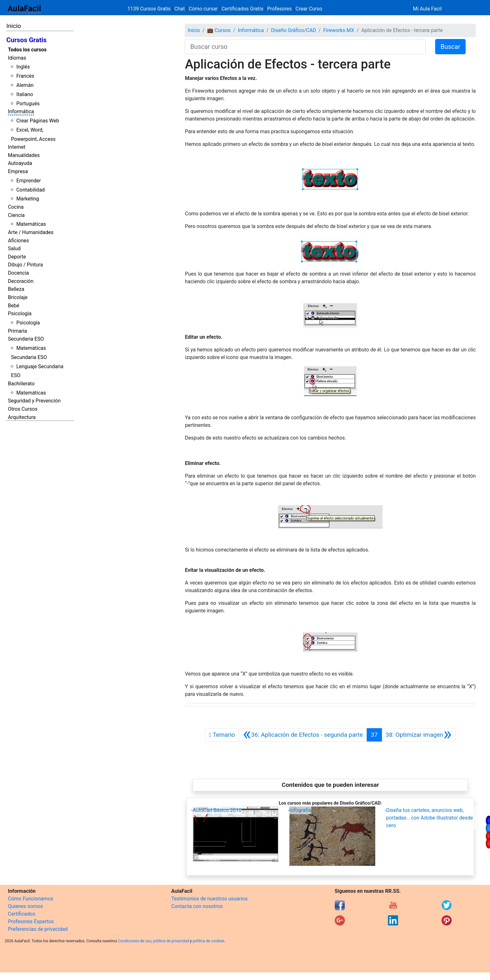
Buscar (450, 47)
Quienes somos (26, 906)
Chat (180, 9)
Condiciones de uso (135, 941)
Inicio (14, 26)
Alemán (25, 85)
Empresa (18, 171)
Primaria (17, 331)
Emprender (29, 181)
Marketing (27, 199)
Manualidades (24, 155)
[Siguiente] (419, 735)
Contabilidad (30, 190)
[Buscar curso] (305, 47)
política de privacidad (171, 941)
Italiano (25, 94)
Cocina (16, 207)
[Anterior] (303, 735)
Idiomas (17, 58)
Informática (21, 111)
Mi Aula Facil (427, 9)
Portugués (28, 104)
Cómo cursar (203, 9)
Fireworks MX (339, 30)
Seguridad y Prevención (34, 401)
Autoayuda (20, 163)
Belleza (16, 289)
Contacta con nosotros (197, 906)
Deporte (17, 257)
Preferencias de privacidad (38, 929)
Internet (17, 147)
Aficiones (18, 241)
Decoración (21, 281)
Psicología (20, 314)
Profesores (280, 9)
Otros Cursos (23, 409)
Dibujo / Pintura (25, 265)
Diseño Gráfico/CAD (293, 30)
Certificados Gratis (242, 9)
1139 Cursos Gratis (150, 9)
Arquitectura (22, 417)
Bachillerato (21, 384)
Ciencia (16, 215)
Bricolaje (18, 297)
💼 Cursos (219, 30)
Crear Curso (309, 9)
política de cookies (209, 941)
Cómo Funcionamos (31, 899)
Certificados (22, 914)
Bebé (14, 306)
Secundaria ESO (26, 339)
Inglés (23, 67)
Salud (14, 248)
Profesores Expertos (31, 921)
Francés (25, 76)
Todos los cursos (27, 50)
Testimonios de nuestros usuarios (209, 899)
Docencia (18, 273)
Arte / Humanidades (31, 232)
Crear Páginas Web (38, 121)
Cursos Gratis (26, 40)
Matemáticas (31, 224)
